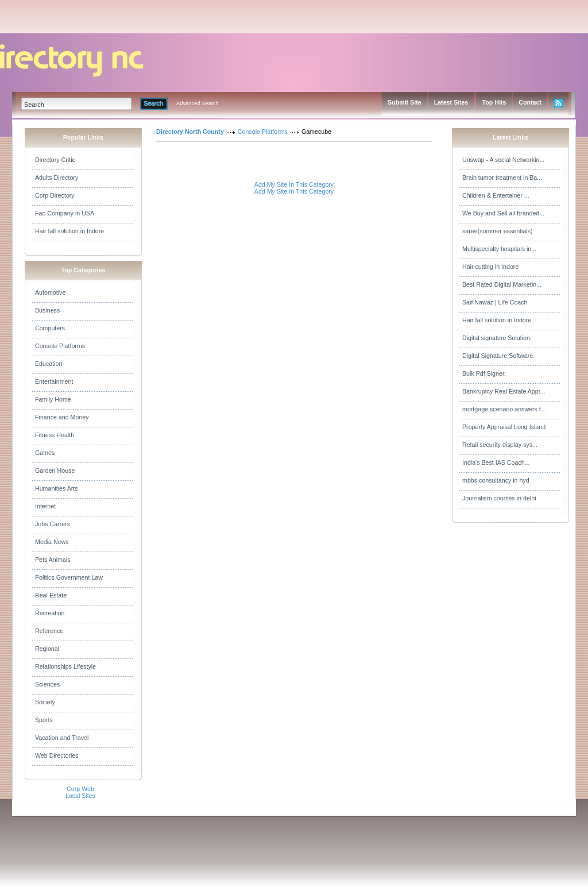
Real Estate (51, 595)
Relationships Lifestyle (65, 666)
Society (45, 702)
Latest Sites (451, 102)
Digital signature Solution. (497, 338)
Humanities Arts (57, 488)
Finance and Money (62, 417)
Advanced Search (198, 103)
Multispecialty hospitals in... (499, 249)
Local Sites (80, 796)
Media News (52, 542)
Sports (44, 720)
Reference (49, 631)
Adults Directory (57, 178)
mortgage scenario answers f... (504, 409)
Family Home (53, 399)
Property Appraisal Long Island (504, 427)
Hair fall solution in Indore (69, 231)
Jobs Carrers (53, 524)
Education (49, 364)
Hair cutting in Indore (490, 267)
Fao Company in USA (65, 213)
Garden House (55, 471)
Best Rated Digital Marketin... (502, 284)
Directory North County (190, 132)
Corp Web (80, 789)
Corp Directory (55, 195)
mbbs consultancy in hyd (496, 480)
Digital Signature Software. (498, 356)
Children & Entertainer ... (496, 195)
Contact (530, 102)
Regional (47, 649)
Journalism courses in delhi (499, 498)
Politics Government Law (69, 577)
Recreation (50, 613)
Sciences (47, 684)
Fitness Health (55, 435)
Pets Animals (53, 560)
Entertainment (54, 381)
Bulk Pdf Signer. (484, 373)
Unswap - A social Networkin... (503, 160)
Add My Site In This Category (294, 184)
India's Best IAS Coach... (496, 462)
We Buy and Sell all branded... (503, 213)
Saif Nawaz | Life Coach (495, 302)
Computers (50, 328)
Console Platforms (60, 346)
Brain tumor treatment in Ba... (502, 178)
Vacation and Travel (62, 738)
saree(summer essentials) (498, 231)
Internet (45, 506)
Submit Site (405, 102)
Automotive (50, 292)
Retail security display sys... (500, 445)
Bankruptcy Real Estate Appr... (504, 391)
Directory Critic (55, 160)
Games (45, 453)
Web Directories (57, 755)
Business (47, 310)
